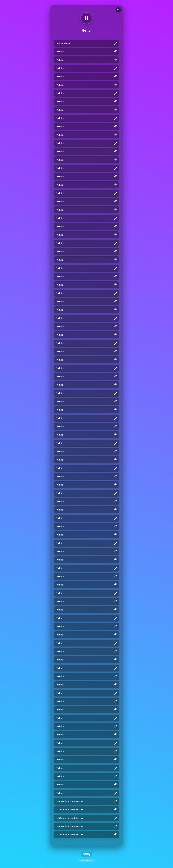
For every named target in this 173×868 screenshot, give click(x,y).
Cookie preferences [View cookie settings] (87, 860)
